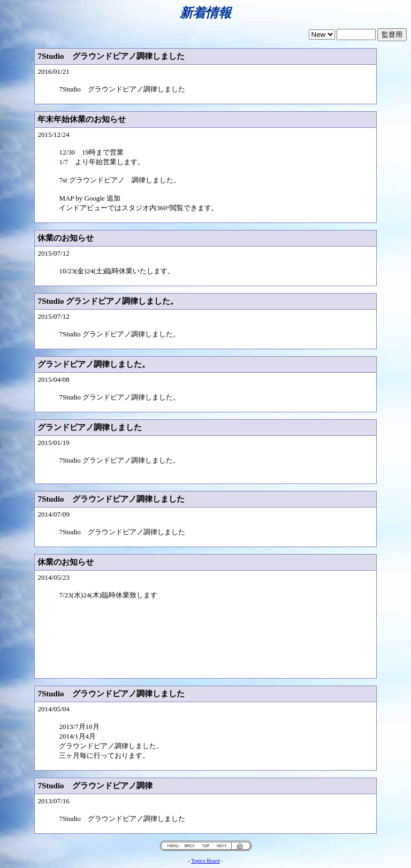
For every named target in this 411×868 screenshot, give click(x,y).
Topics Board (205, 861)
